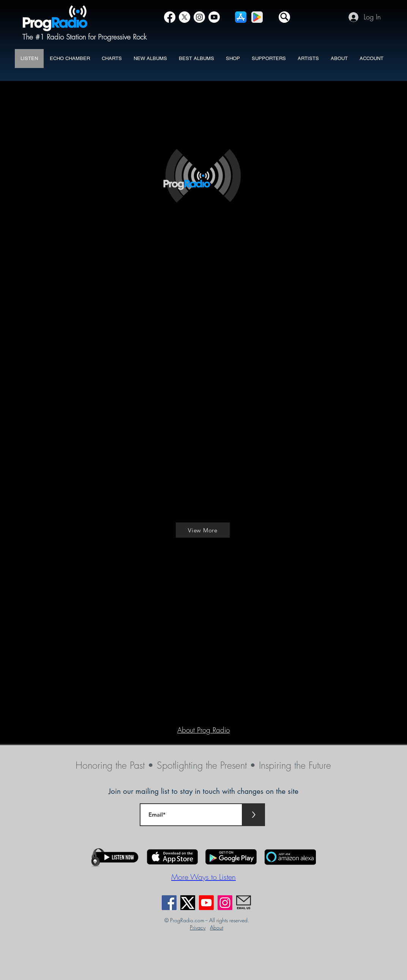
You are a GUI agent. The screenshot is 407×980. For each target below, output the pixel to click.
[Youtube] (206, 903)
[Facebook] (170, 17)
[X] (185, 17)
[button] (284, 17)
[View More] (203, 530)
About (217, 927)
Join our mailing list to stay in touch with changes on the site (204, 791)
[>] (254, 815)
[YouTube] (214, 17)
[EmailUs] (244, 903)
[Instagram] (199, 17)
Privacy (198, 927)
